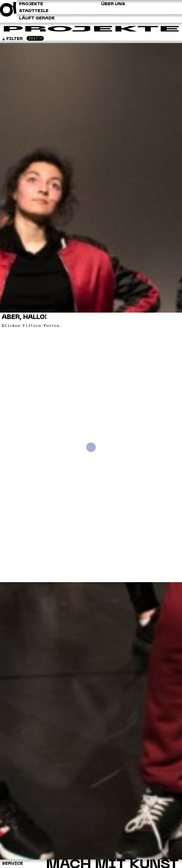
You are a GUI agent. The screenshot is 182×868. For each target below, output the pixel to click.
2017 (33, 38)
